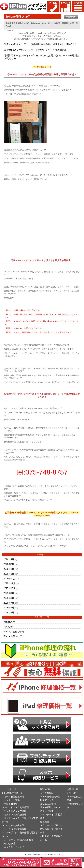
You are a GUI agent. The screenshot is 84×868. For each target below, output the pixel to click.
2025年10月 (9, 588)
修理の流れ (46, 789)
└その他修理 (9, 843)
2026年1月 (9, 574)
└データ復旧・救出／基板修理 (18, 840)
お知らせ (8, 627)
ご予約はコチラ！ (42, 67)
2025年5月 (9, 612)
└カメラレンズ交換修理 (14, 815)
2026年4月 (9, 559)
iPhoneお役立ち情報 (14, 632)
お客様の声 (9, 622)
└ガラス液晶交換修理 (13, 797)
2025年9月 (9, 593)
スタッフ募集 (47, 811)
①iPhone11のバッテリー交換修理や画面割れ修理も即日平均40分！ (41, 44)
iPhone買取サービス (50, 807)
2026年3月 (9, 564)
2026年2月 (9, 569)
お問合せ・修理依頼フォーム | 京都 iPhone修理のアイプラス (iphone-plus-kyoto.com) (42, 514)
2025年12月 (9, 579)
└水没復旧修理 (10, 804)
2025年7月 (9, 603)
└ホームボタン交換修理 (14, 829)
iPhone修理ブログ (13, 636)
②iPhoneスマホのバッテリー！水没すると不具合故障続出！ (37, 50)
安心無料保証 (47, 793)
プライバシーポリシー (51, 825)
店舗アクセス (47, 800)
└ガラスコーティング (13, 847)
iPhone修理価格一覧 (50, 797)
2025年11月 (9, 583)
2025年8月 (9, 598)
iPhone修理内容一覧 (13, 793)
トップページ (9, 789)
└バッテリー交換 (11, 800)
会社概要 (45, 822)
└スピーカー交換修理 (13, 825)
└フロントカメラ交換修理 (15, 807)
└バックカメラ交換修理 (14, 811)
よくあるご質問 (48, 804)
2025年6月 (9, 608)
